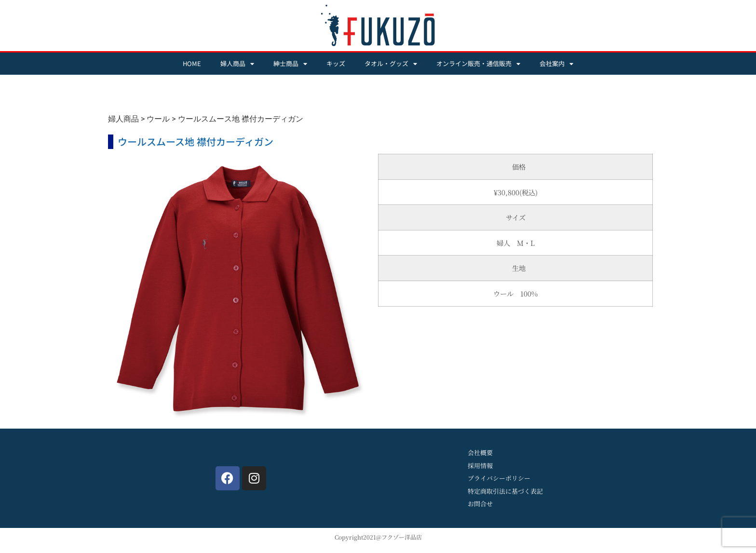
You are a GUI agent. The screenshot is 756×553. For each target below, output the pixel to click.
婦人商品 (237, 64)
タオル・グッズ (391, 64)
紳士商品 (290, 64)
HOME (192, 63)
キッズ (336, 63)
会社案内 (556, 64)
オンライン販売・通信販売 (478, 64)
